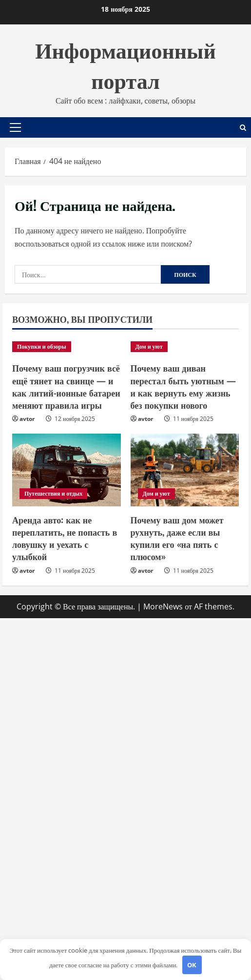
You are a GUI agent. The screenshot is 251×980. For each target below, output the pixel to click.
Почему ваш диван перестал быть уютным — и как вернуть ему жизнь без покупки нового (183, 386)
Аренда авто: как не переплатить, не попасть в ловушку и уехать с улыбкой (65, 538)
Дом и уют (149, 346)
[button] (15, 127)
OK (192, 965)
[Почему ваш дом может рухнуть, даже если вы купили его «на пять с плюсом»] (185, 470)
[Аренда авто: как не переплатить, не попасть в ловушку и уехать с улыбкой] (67, 470)
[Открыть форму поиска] (243, 128)
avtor (27, 419)
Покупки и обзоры (42, 346)
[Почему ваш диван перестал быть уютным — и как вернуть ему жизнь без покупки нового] (185, 347)
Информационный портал (125, 64)
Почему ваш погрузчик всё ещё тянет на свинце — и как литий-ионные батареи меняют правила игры (66, 386)
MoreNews (163, 606)
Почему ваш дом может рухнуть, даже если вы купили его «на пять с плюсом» (177, 538)
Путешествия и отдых (53, 493)
